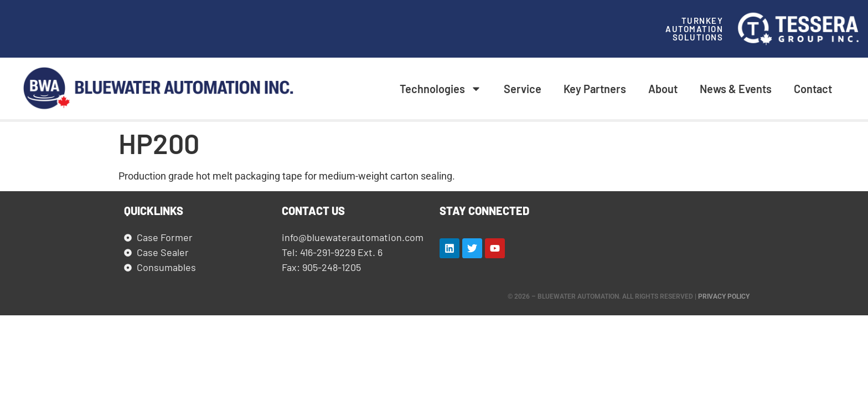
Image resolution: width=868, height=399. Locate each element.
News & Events (736, 89)
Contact (813, 89)
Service (523, 89)
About (663, 89)
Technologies (441, 89)
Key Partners (595, 89)
